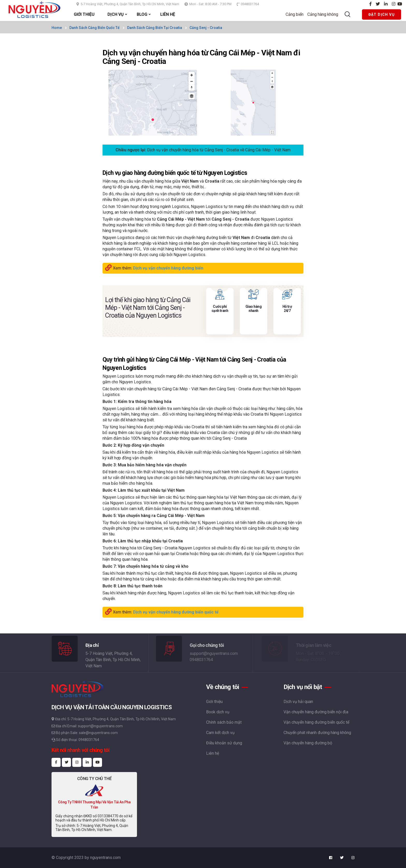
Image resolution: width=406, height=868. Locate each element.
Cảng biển (297, 14)
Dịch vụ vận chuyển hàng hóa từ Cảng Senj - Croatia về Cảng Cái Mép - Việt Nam (219, 150)
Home (57, 28)
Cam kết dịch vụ (220, 733)
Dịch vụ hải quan (298, 702)
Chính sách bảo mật (224, 722)
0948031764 (250, 4)
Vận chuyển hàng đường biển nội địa (316, 712)
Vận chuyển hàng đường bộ (308, 743)
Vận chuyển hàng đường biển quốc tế (316, 722)
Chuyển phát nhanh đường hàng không (317, 733)
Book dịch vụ (218, 712)
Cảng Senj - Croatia (206, 28)
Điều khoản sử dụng (224, 743)
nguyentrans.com (105, 858)
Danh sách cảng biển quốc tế (95, 28)
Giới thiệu (214, 702)
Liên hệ (213, 753)
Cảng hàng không (325, 14)
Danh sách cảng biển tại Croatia (155, 28)
